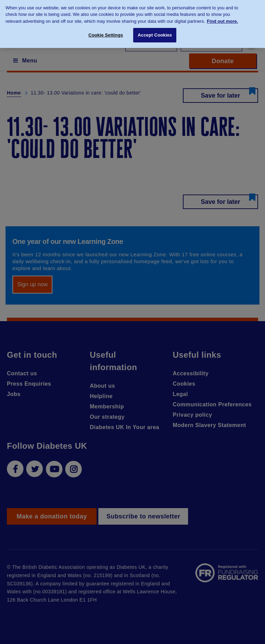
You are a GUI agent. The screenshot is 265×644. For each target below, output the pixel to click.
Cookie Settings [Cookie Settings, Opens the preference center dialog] (106, 32)
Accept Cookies (155, 32)
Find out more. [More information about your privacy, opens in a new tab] (223, 18)
